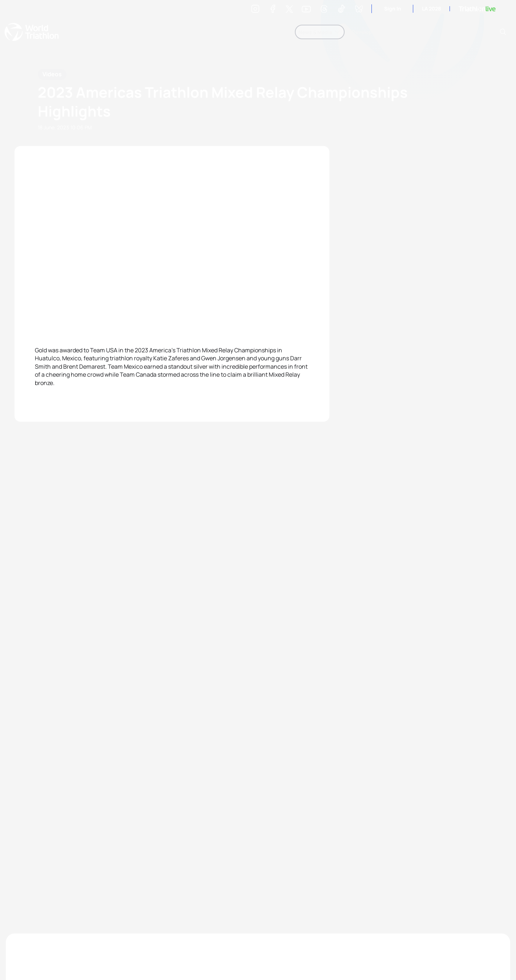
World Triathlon (32, 32)
